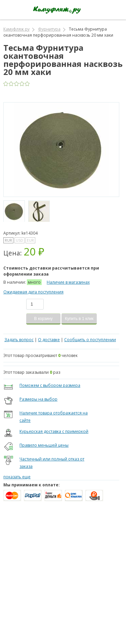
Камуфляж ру (16, 29)
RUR (8, 240)
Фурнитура (49, 29)
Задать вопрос (19, 340)
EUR (30, 240)
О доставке (49, 340)
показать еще (17, 477)
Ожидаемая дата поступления (33, 292)
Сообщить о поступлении (90, 340)
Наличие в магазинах (68, 282)
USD (19, 240)
